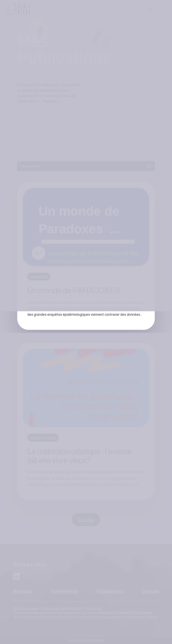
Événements (65, 591)
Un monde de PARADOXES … (76, 290)
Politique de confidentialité (62, 608)
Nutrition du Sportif (43, 438)
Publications (110, 591)
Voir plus (86, 520)
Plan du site (93, 608)
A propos (23, 591)
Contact (150, 591)
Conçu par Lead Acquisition (86, 640)
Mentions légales (26, 608)
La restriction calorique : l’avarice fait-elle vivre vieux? (80, 456)
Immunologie (39, 277)
